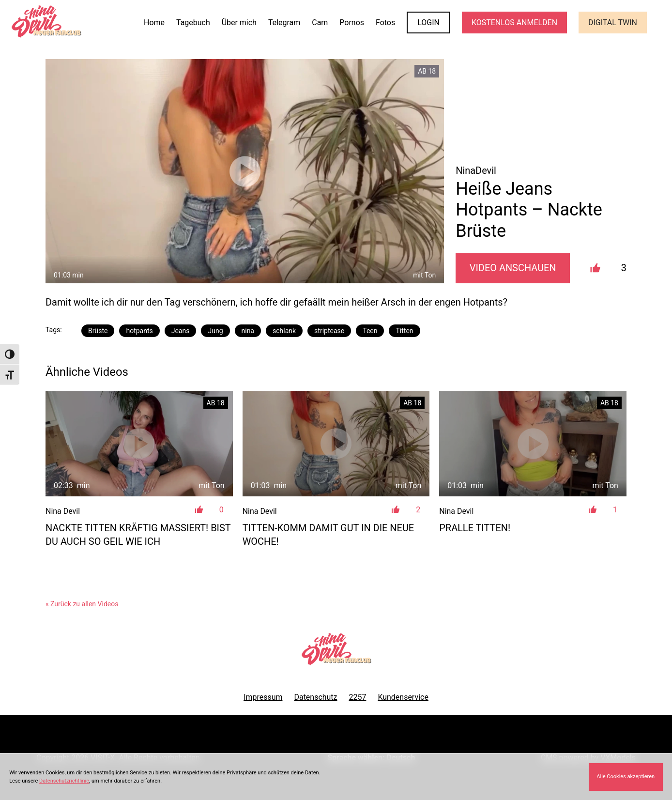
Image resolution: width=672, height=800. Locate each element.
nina (248, 331)
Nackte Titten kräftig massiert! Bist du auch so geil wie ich (138, 535)
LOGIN (428, 23)
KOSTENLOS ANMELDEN (514, 23)
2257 (358, 697)
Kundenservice (403, 697)
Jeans (181, 331)
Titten (404, 331)
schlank (284, 331)
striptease (329, 331)
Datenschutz (315, 697)
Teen (370, 331)
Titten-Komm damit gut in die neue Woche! (328, 535)
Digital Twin (613, 23)
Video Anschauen (513, 268)
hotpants (139, 331)
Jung (215, 331)
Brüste (98, 331)
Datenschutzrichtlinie (64, 781)
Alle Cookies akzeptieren (626, 777)
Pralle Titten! (475, 528)
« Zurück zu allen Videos (82, 604)
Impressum (263, 697)
